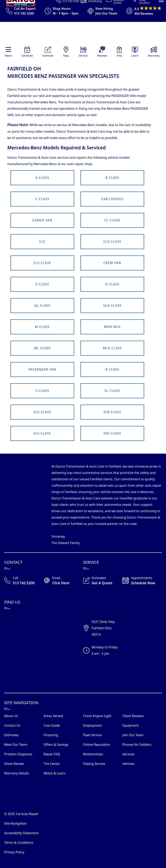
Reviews (102, 56)
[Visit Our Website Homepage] (82, 34)
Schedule (27, 56)
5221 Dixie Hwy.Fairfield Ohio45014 (103, 628)
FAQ (119, 56)
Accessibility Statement (21, 833)
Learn (135, 56)
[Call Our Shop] (24, 581)
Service (83, 56)
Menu (8, 56)
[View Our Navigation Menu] (161, 62)
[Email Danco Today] (63, 581)
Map (66, 56)
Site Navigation (16, 823)
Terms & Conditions (19, 843)
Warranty (154, 56)
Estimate (48, 56)
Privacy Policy (14, 852)
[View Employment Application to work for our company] (101, 11)
